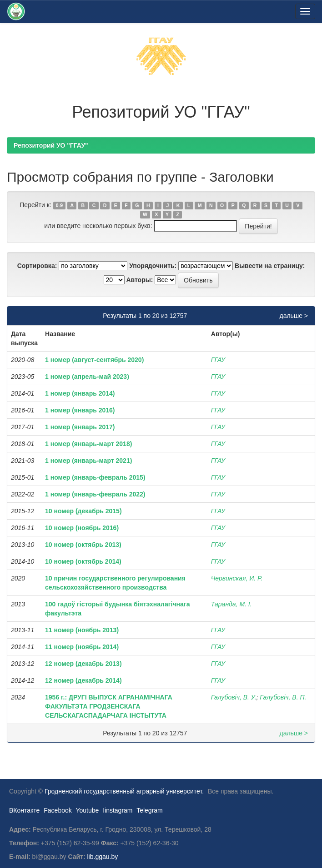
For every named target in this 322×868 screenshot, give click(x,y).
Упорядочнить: (153, 266)
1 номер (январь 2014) (80, 393)
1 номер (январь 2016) (80, 410)
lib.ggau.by (103, 857)
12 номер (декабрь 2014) (83, 680)
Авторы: (139, 280)
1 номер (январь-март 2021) (88, 461)
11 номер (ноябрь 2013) (82, 630)
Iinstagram (118, 810)
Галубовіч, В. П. (283, 697)
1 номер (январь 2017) (80, 427)
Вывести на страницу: (270, 266)
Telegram (150, 810)
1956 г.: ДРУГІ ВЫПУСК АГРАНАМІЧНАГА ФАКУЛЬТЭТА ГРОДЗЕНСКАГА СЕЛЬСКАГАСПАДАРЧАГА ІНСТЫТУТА (109, 706)
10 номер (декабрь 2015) (83, 511)
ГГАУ (218, 360)
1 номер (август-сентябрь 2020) (94, 360)
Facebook (58, 810)
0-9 (59, 205)
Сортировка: (37, 266)
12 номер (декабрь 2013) (83, 664)
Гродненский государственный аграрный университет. (124, 791)
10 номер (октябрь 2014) (83, 561)
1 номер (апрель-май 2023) (87, 377)
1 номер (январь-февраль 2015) (95, 477)
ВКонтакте (24, 810)
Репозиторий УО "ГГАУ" (51, 145)
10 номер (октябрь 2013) (83, 545)
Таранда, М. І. (231, 604)
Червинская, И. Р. (237, 578)
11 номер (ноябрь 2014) (82, 647)
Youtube (87, 810)
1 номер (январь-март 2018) (88, 444)
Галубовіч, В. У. (234, 697)
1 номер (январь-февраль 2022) (95, 494)
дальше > (294, 316)
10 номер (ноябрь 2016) (82, 528)
